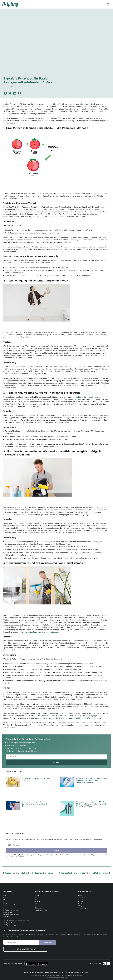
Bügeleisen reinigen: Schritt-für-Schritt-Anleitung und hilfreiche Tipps (35, 804)
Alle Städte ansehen (41, 910)
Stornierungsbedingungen (11, 914)
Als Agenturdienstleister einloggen (14, 923)
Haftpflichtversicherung (11, 910)
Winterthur (39, 904)
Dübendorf (39, 908)
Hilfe (5, 896)
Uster (37, 906)
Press (5, 898)
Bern (37, 900)
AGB (5, 908)
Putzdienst (81, 904)
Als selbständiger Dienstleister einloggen (16, 921)
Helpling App (8, 912)
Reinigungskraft (83, 906)
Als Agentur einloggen (10, 925)
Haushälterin (82, 900)
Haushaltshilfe (82, 898)
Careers (6, 902)
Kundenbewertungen (10, 904)
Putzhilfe (81, 902)
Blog (5, 900)
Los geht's (57, 762)
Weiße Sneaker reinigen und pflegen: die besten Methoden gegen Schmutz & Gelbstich (92, 781)
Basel (37, 898)
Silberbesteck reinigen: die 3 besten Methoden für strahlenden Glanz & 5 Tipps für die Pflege (91, 804)
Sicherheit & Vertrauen (10, 906)
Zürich (37, 896)
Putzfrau (80, 896)
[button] (5, 93)
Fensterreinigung (83, 908)
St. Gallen (38, 902)
